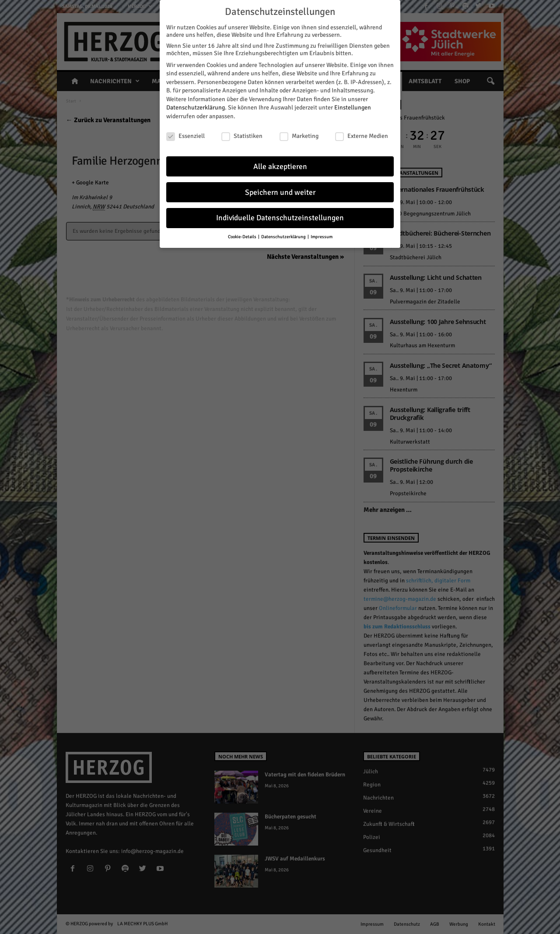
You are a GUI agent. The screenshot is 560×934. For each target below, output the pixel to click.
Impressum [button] (322, 235)
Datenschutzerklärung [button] (284, 235)
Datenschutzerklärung (196, 106)
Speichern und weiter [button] (280, 190)
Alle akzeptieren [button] (280, 164)
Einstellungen (353, 106)
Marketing (299, 134)
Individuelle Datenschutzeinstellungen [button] (280, 216)
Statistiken (242, 134)
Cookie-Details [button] (243, 235)
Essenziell (185, 134)
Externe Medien (362, 134)
